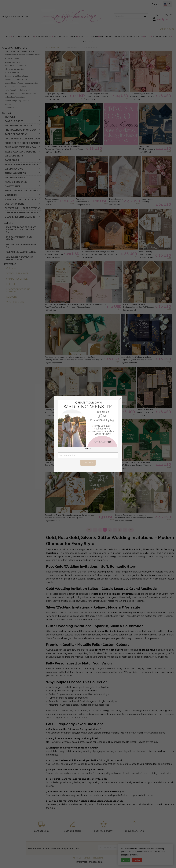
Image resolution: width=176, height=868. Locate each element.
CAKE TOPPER (13, 186)
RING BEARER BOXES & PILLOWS (23, 139)
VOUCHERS (11, 195)
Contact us (88, 42)
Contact (87, 858)
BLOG (148, 36)
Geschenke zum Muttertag (21, 213)
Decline (137, 860)
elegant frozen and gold (19, 238)
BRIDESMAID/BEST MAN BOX (20, 147)
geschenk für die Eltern (20, 217)
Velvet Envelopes (12, 108)
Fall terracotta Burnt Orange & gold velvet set (21, 230)
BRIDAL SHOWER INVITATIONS (21, 191)
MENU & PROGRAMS (16, 182)
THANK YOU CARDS (15, 173)
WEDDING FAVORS (15, 178)
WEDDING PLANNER (17, 273)
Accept (126, 860)
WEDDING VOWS (14, 169)
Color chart (12, 268)
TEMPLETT (11, 117)
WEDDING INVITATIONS (23, 36)
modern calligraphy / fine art (17, 101)
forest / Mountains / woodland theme (20, 94)
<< (89, 530)
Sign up (168, 14)
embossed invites (12, 58)
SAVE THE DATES (43, 36)
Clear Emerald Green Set (22, 252)
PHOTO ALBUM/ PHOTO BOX (21, 130)
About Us (77, 858)
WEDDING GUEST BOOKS (65, 36)
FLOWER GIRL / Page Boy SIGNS (23, 208)
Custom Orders (15, 204)
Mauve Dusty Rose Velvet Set (22, 246)
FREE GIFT (12, 284)
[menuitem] (8, 36)
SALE (8, 36)
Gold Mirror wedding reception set (20, 258)
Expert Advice (167, 29)
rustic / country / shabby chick (18, 90)
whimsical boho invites (14, 69)
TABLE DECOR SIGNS (88, 36)
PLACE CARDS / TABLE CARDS (21, 165)
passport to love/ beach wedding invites (21, 83)
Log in (157, 14)
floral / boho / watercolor (15, 87)
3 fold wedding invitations (15, 65)
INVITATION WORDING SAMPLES (18, 291)
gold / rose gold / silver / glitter (20, 51)
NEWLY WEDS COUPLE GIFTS (20, 199)
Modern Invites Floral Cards (16, 80)
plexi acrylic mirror (13, 62)
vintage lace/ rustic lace (15, 97)
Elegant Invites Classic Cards (16, 76)
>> (131, 530)
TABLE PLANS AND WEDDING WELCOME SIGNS (121, 36)
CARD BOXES (12, 160)
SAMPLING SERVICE (162, 36)
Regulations (98, 858)
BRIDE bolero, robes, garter (22, 143)
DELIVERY (12, 297)
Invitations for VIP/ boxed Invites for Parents (22, 55)
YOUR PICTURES (15, 302)
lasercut (8, 104)
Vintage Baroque (12, 72)
